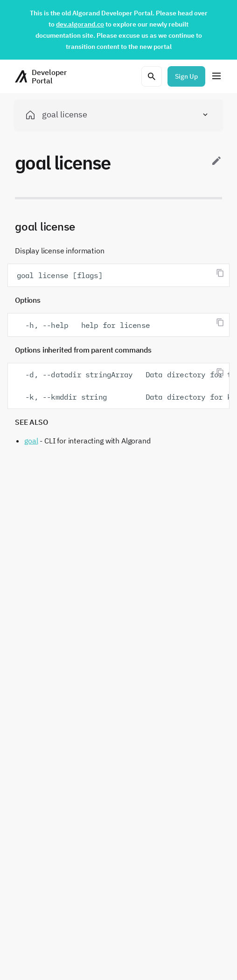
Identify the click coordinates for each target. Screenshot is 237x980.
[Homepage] (41, 76)
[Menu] (216, 77)
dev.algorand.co (80, 24)
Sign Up (186, 76)
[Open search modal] (152, 76)
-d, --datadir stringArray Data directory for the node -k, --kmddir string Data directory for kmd (123, 386)
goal (31, 441)
